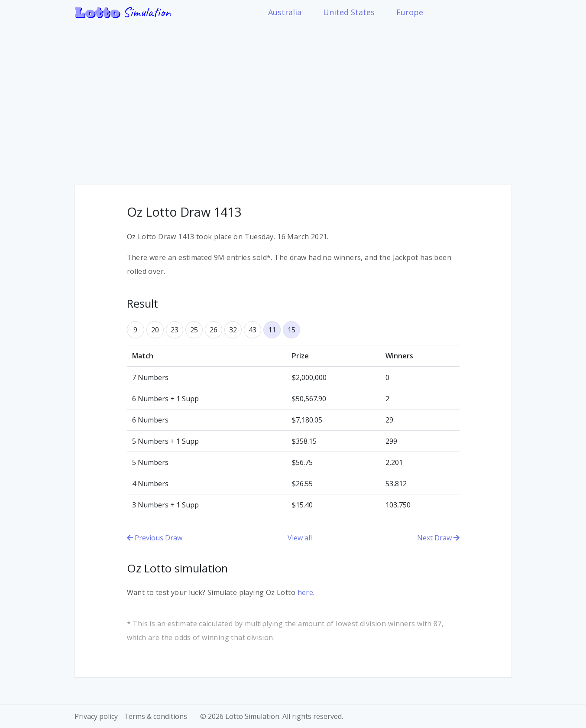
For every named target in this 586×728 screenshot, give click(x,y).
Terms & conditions (155, 716)
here (306, 592)
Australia (285, 12)
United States (349, 12)
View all (300, 538)
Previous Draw (155, 538)
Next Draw (438, 538)
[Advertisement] (293, 98)
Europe (410, 12)
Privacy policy (96, 716)
